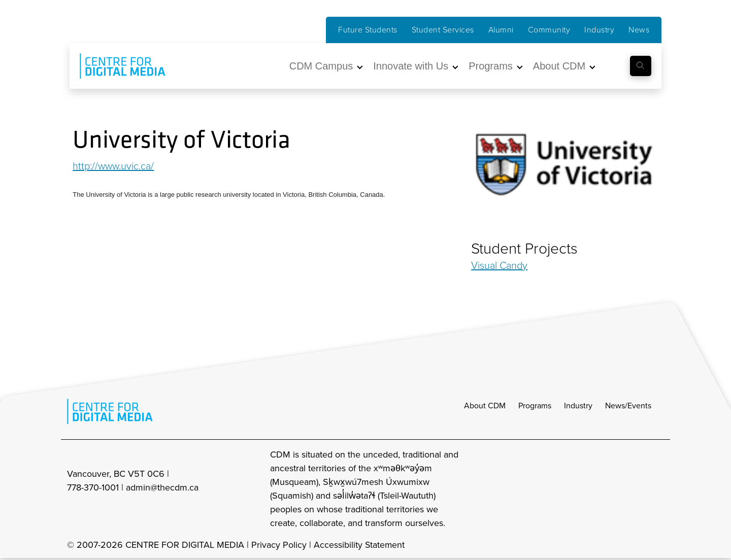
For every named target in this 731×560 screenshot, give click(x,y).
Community (549, 30)
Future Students (368, 30)
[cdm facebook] (612, 489)
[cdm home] (115, 66)
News (639, 30)
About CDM (485, 406)
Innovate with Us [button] (411, 66)
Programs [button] (491, 66)
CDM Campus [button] (321, 66)
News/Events (628, 406)
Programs (535, 406)
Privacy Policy (279, 545)
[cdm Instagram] (590, 489)
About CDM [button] (559, 66)
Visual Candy (499, 265)
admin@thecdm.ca (162, 487)
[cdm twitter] (635, 489)
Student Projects (524, 249)
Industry (599, 30)
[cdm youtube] (657, 489)
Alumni (501, 30)
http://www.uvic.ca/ (114, 166)
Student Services (443, 30)
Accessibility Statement (360, 545)
